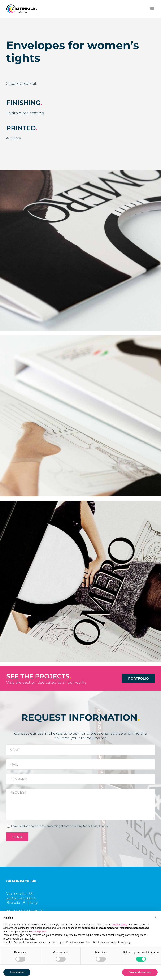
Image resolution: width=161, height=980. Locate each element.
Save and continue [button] (140, 972)
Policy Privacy (100, 826)
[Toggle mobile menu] (153, 8)
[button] (156, 918)
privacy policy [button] (119, 925)
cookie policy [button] (38, 932)
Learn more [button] (17, 972)
